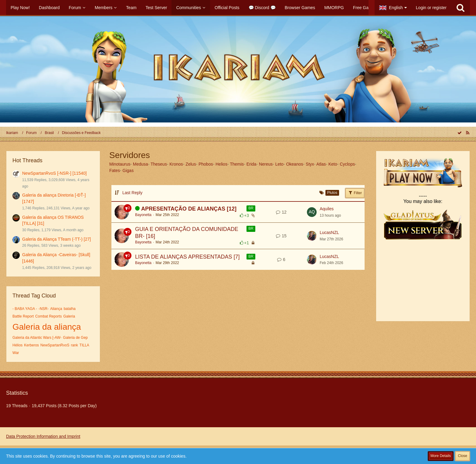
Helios (221, 164)
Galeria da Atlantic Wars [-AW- (37, 338)
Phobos (206, 164)
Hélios (17, 345)
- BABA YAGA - (25, 309)
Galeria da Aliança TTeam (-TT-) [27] (56, 239)
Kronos (176, 164)
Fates (115, 170)
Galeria (69, 316)
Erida (252, 164)
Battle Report (23, 316)
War (16, 353)
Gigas (128, 170)
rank (74, 345)
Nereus (266, 164)
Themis (237, 164)
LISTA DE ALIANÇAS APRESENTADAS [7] (187, 257)
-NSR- (44, 309)
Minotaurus (120, 164)
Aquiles (327, 209)
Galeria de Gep (75, 338)
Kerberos (31, 345)
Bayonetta (143, 215)
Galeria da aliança (47, 327)
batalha (70, 309)
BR (251, 208)
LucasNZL (329, 232)
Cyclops (347, 164)
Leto (279, 164)
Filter (355, 193)
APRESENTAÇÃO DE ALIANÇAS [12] (189, 209)
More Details (441, 456)
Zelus (191, 164)
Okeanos (294, 164)
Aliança (56, 309)
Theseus (159, 164)
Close (462, 456)
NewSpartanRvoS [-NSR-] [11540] (54, 173)
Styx (310, 164)
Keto (333, 164)
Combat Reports (48, 316)
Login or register (431, 8)
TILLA (84, 345)
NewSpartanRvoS (55, 345)
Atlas (321, 164)
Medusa (141, 164)
